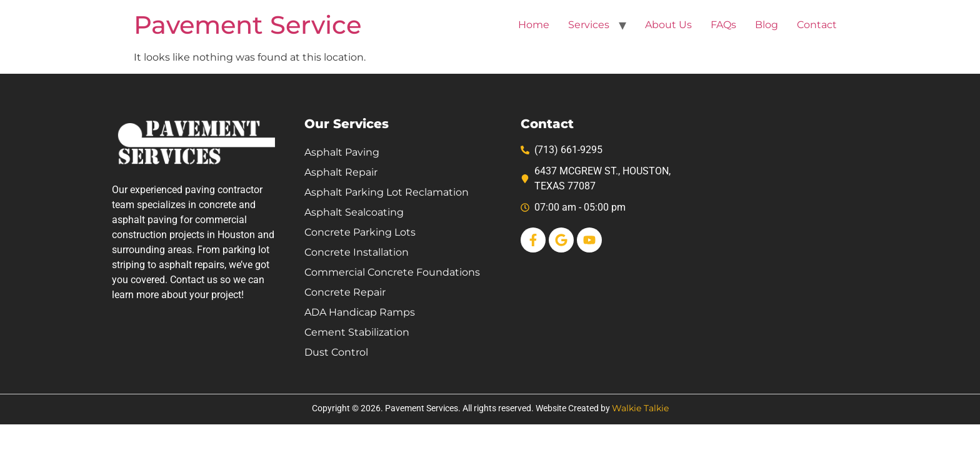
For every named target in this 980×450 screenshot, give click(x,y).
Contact (817, 25)
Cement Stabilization (357, 332)
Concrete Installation (357, 252)
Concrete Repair (345, 292)
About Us (668, 25)
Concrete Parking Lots (360, 232)
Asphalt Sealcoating (354, 212)
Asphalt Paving (342, 152)
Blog (767, 25)
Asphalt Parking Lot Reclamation (387, 192)
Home (534, 25)
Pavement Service (247, 25)
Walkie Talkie (640, 408)
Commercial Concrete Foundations (392, 272)
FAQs (723, 25)
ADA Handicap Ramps (360, 312)
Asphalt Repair (341, 172)
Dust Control (336, 352)
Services (589, 25)
